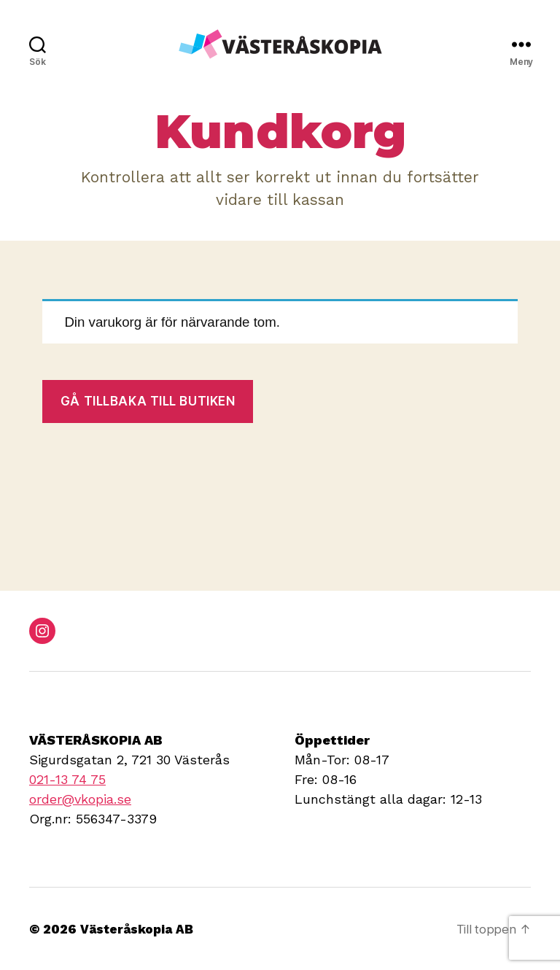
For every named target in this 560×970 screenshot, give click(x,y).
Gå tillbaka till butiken (148, 401)
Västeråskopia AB (140, 929)
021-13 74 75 (67, 779)
